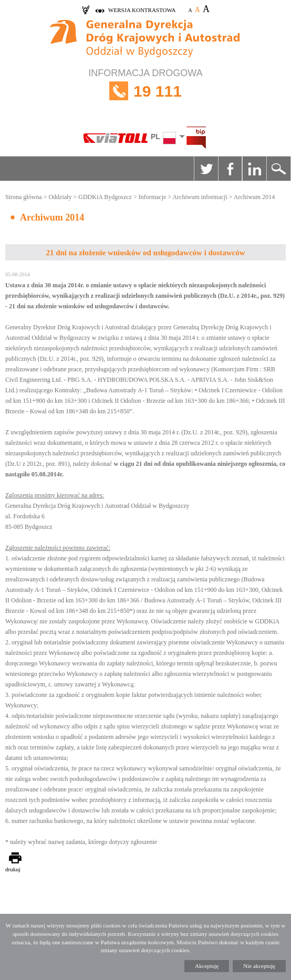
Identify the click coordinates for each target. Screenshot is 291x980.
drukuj (13, 869)
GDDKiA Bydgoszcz (105, 197)
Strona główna (24, 197)
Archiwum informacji (200, 197)
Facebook (230, 169)
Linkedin (254, 169)
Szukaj (278, 169)
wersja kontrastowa (142, 10)
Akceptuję (207, 966)
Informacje (153, 197)
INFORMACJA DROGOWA (145, 91)
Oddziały (60, 197)
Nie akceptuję (259, 966)
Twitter (206, 169)
